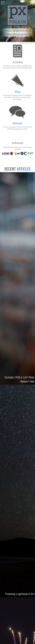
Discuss (17, 123)
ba (33, 43)
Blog (17, 92)
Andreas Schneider (29, 43)
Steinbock (21, 43)
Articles (18, 62)
